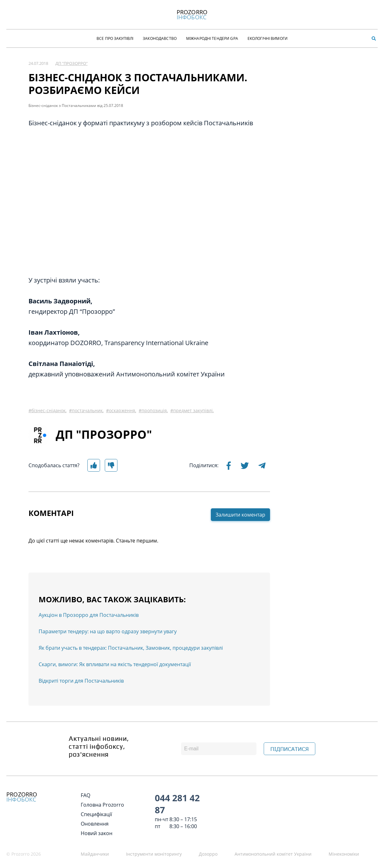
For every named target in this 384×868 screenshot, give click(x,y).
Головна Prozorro (102, 805)
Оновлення (95, 824)
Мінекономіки (344, 854)
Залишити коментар (240, 515)
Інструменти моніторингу (154, 854)
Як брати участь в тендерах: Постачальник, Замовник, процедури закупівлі (131, 648)
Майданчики (95, 854)
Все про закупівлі (115, 38)
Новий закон (97, 833)
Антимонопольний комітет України (273, 854)
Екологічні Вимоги (268, 38)
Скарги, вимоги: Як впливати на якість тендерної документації (115, 664)
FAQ (85, 795)
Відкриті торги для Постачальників (81, 681)
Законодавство (160, 38)
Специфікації (96, 814)
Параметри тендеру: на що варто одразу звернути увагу (108, 631)
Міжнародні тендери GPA (212, 38)
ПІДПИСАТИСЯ (290, 749)
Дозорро (208, 854)
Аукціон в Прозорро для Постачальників (89, 615)
